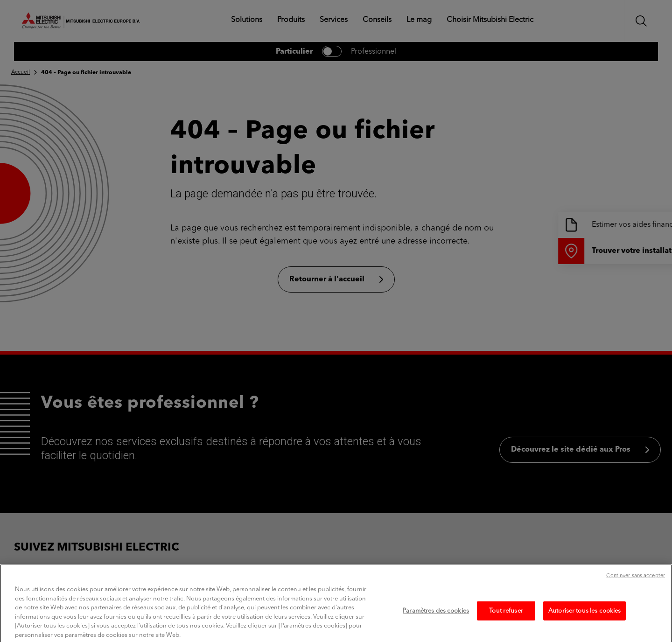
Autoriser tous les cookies (584, 619)
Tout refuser (506, 619)
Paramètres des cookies (436, 619)
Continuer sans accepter (636, 584)
